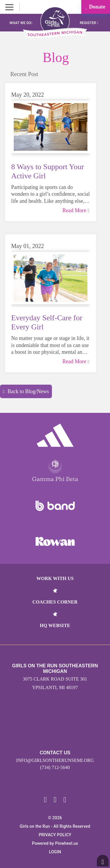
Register (89, 23)
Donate (96, 7)
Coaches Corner (55, 602)
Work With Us (55, 578)
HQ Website (55, 625)
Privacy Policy (55, 835)
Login (55, 852)
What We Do (21, 23)
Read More (76, 210)
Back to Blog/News (26, 391)
